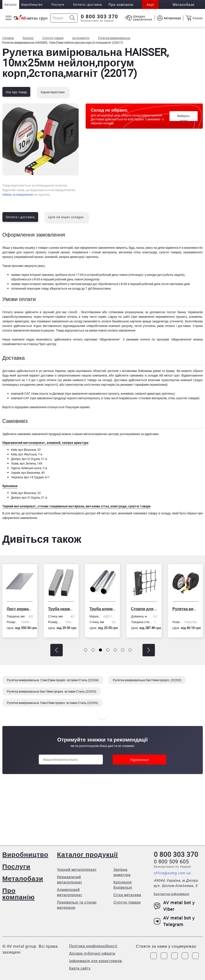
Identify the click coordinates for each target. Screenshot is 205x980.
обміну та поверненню (18, 194)
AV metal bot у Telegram (174, 921)
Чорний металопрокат (77, 869)
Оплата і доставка (87, 4)
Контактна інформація (172, 894)
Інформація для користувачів (96, 961)
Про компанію (19, 894)
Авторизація (172, 18)
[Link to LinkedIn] (185, 956)
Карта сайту (80, 968)
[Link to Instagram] (164, 956)
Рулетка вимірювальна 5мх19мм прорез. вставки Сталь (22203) (52, 691)
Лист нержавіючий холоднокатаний (20, 609)
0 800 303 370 (99, 17)
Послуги (58, 4)
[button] (57, 650)
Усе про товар (16, 92)
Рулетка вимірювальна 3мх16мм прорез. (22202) (147, 680)
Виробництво (32, 4)
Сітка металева (127, 895)
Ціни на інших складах (66, 217)
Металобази (23, 878)
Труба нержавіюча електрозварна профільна (61, 609)
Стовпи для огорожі (144, 609)
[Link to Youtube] (195, 956)
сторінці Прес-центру (42, 344)
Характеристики (52, 92)
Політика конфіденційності (93, 946)
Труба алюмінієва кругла (103, 609)
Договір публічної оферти (92, 953)
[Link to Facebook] (154, 956)
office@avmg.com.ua (172, 873)
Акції (150, 4)
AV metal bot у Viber (174, 906)
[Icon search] (72, 18)
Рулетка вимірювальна (185, 609)
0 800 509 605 (171, 861)
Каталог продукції (87, 854)
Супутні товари (127, 902)
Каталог (11, 4)
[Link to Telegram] (175, 956)
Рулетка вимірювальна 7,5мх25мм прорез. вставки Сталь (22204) (53, 680)
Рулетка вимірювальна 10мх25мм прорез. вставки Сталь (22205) (53, 703)
